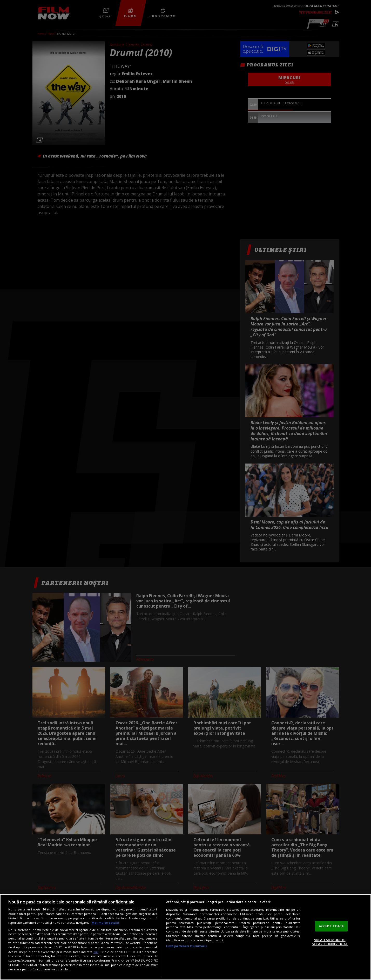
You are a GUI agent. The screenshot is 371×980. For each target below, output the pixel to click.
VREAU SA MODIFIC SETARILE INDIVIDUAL (330, 942)
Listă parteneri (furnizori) (186, 946)
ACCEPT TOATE (332, 926)
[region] (186, 937)
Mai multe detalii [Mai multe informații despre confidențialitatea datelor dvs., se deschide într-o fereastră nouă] (105, 923)
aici (96, 952)
